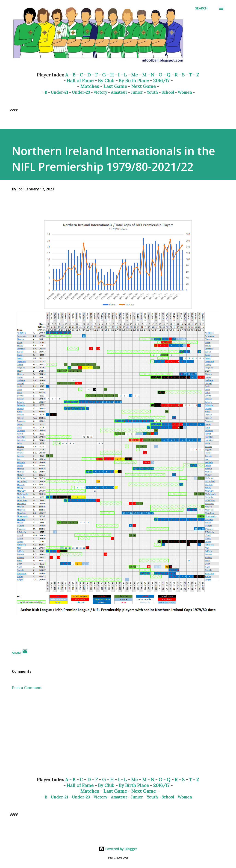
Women (185, 92)
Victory (100, 92)
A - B (70, 75)
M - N (148, 75)
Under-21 (59, 92)
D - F (93, 75)
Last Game (115, 86)
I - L (122, 75)
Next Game (144, 86)
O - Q (164, 75)
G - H (108, 75)
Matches (90, 86)
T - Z (194, 75)
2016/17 (161, 80)
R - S (180, 75)
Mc (134, 75)
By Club (106, 80)
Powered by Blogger (118, 849)
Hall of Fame (80, 80)
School (168, 92)
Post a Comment (27, 687)
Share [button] (17, 653)
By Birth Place (134, 80)
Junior (137, 92)
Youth (152, 92)
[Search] (201, 8)
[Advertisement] (118, 737)
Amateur (119, 92)
